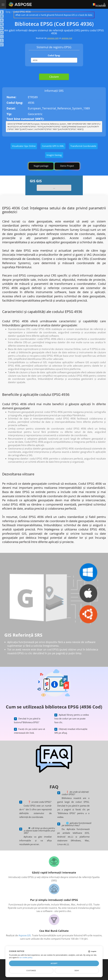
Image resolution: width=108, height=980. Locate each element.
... (54, 188)
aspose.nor (67, 38)
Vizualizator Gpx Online (24, 146)
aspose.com (53, 38)
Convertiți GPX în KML (53, 146)
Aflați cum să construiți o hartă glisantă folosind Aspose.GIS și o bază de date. (54, 15)
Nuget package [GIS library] (41, 166)
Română (99, 4)
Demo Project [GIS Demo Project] (67, 166)
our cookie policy (26, 958)
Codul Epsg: (54, 55)
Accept (54, 963)
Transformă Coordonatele (83, 146)
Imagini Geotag (54, 155)
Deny (77, 971)
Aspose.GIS (25, 935)
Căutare (54, 77)
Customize (31, 971)
